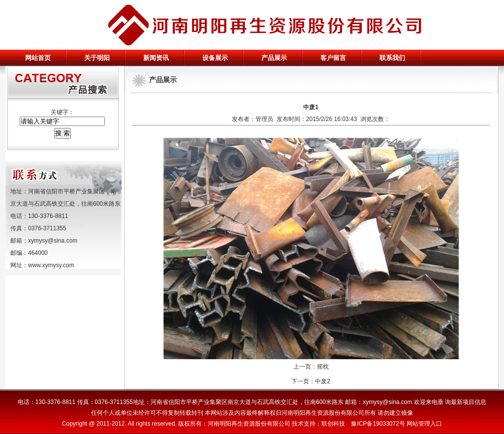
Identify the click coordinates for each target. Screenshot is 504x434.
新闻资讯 (156, 58)
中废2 (323, 381)
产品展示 (274, 58)
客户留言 (333, 58)
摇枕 (323, 367)
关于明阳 (97, 58)
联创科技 (333, 424)
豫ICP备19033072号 (378, 424)
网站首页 (38, 58)
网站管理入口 (424, 424)
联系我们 (392, 58)
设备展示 (215, 58)
